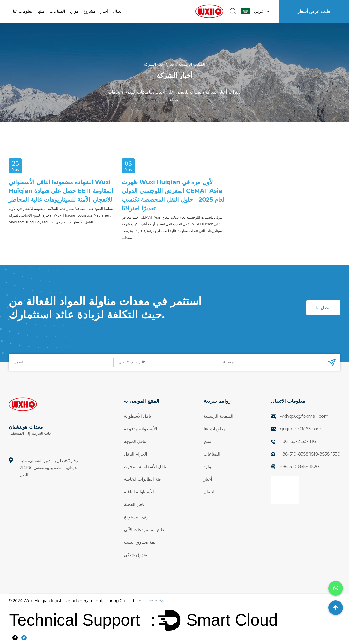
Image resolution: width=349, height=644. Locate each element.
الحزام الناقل (135, 454)
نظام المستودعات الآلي (145, 530)
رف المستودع (136, 517)
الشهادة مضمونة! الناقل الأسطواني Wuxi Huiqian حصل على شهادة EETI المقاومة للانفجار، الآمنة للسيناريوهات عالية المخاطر (61, 191)
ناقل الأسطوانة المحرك (145, 467)
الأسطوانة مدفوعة (140, 429)
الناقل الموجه (136, 441)
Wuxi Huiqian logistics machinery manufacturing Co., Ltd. (79, 601)
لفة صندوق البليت (140, 542)
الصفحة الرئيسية (192, 64)
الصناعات (57, 11)
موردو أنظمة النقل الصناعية (156, 601)
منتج (41, 11)
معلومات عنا (23, 11)
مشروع (89, 11)
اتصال (118, 11)
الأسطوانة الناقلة (139, 492)
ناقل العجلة (134, 504)
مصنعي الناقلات (141, 601)
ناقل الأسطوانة (137, 416)
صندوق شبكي (136, 555)
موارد (74, 11)
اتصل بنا (323, 308)
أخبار (104, 11)
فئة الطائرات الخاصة (142, 479)
